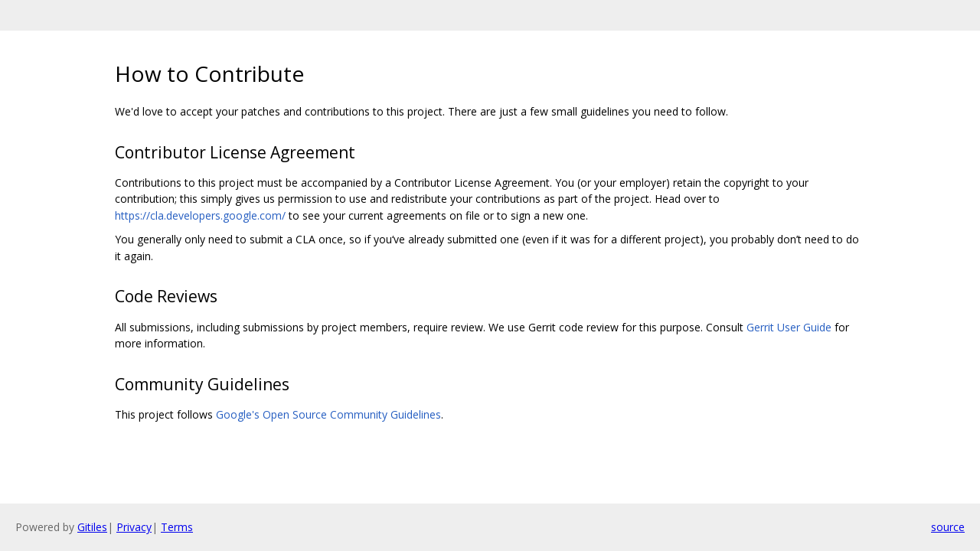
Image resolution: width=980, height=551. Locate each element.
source (948, 527)
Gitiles (92, 527)
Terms (177, 527)
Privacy (134, 527)
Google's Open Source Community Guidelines (328, 414)
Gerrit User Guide (789, 327)
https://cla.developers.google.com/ (200, 215)
